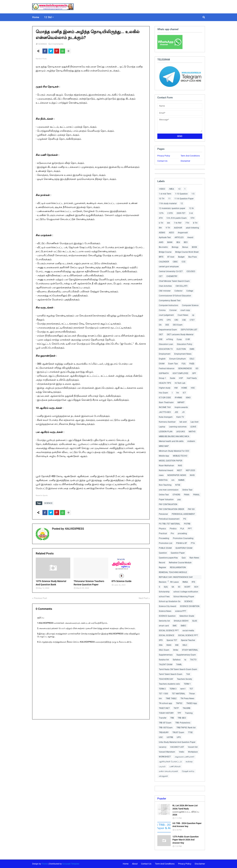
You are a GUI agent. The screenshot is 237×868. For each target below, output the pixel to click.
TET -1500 (163, 694)
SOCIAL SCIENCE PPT (169, 631)
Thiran (192, 694)
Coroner (173, 310)
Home (126, 864)
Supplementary (166, 655)
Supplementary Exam (186, 655)
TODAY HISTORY (166, 713)
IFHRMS (178, 398)
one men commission (169, 490)
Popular (162, 799)
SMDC (183, 626)
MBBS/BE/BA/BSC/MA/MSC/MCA (174, 436)
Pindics (173, 529)
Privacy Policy (164, 156)
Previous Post (40, 597)
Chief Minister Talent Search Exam (174, 281)
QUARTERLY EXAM (184, 548)
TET (191, 689)
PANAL (196, 495)
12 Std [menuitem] (48, 17)
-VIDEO (162, 189)
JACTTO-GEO (165, 412)
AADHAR (178, 228)
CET (161, 276)
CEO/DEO (191, 271)
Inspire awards (181, 407)
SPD (161, 640)
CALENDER (164, 262)
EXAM (162, 364)
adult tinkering (192, 228)
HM (176, 388)
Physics (162, 529)
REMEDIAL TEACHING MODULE (173, 572)
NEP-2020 (190, 470)
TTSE (190, 732)
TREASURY (164, 732)
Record (162, 563)
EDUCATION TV (166, 349)
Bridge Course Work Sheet (187, 252)
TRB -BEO (182, 718)
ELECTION (181, 349)
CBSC (175, 262)
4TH (161, 218)
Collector (178, 291)
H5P (181, 378)
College (190, 291)
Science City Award (167, 606)
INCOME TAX (165, 407)
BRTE (161, 257)
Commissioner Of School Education (175, 296)
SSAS (169, 645)
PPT (190, 529)
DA (160, 325)
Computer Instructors (168, 305)
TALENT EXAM (166, 665)
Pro (172, 533)
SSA (161, 645)
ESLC (192, 359)
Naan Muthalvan (166, 466)
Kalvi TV (180, 417)
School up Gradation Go (170, 601)
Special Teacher (188, 640)
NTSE (178, 485)
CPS (169, 320)
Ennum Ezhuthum (178, 359)
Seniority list (164, 621)
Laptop (162, 427)
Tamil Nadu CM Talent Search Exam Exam (178, 669)
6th (169, 223)
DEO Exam (178, 325)
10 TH (162, 199)
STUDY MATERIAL (190, 650)
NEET (179, 470)
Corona (162, 310)
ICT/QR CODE (165, 398)
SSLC (185, 645)
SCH (196, 587)
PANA (187, 495)
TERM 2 (162, 689)
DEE (167, 325)
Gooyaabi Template (71, 864)
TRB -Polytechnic (183, 723)
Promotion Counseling (183, 538)
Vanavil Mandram (167, 752)
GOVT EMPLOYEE (180, 373)
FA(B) (192, 364)
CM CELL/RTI (181, 286)
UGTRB (170, 737)
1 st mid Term (165, 194)
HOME (184, 388)
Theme (45, 864)
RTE (193, 582)
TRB (172, 718)
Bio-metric (163, 247)
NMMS (181, 480)
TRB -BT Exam (165, 723)
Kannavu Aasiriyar (167, 422)
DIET (161, 335)
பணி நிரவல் (175, 766)
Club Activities (165, 286)
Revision (163, 582)
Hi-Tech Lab (180, 383)
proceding (182, 533)
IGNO (188, 398)
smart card (164, 626)
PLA (182, 529)
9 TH (168, 228)
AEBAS (162, 233)
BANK (170, 242)
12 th (191, 208)
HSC (193, 388)
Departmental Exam (168, 330)
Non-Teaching (165, 485)
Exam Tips (173, 364)
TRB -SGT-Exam (166, 728)
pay (179, 500)
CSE (184, 320)
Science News (165, 611)
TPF (179, 713)
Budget (181, 257)
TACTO (193, 660)
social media (188, 631)
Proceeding (164, 538)
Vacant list (193, 747)
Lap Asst (194, 422)
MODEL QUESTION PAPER (170, 461)
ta (185, 660)
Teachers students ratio (169, 684)
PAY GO (191, 509)
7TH (187, 223)
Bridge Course (165, 252)
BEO (186, 242)
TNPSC (179, 703)
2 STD (170, 213)
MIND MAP (164, 446)
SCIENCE (43, 44)
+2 (179, 189)
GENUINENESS (185, 368)
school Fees (164, 597)
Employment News (183, 354)
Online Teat (187, 490)
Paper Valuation (166, 500)
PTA (193, 543)
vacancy (163, 747)
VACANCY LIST (177, 747)
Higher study (165, 388)
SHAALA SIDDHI (181, 621)
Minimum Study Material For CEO (174, 451)
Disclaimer (185, 161)
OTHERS (176, 495)
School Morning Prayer (184, 597)
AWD (161, 242)
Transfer (163, 718)
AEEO (171, 233)
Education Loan (166, 344)
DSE (161, 339)
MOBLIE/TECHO (180, 456)
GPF (194, 373)
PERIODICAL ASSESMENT (183, 514)
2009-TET (181, 213)
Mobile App (164, 456)
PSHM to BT (182, 543)
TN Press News (187, 698)
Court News (183, 315)
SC (179, 587)
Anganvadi (183, 233)
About (135, 864)
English (162, 359)
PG (185, 519)
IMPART (181, 402)
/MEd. (172, 189)
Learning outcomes (178, 427)
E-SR (188, 339)
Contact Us (162, 161)
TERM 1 (187, 684)
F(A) (184, 364)
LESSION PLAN (166, 432)
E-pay (179, 339)
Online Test (164, 495)
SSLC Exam (164, 650)
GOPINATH (164, 373)
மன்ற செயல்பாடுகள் (168, 771)
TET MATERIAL (179, 694)
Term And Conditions (190, 156)
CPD (161, 320)
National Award (166, 470)
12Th (161, 213)
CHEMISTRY (172, 276)
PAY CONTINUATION (168, 504)
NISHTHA (163, 480)
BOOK (194, 247)
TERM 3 (173, 689)
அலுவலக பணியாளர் (184, 757)
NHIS (192, 475)
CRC (176, 320)
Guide (173, 378)
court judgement (166, 315)
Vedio (182, 752)
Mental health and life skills (171, 441)
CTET (192, 320)
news (161, 475)
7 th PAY (178, 223)
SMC (175, 626)
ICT (184, 393)
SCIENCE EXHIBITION (190, 606)
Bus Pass (193, 257)
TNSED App (192, 703)
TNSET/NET (164, 708)
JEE (176, 412)
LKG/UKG (181, 432)
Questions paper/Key (168, 558)
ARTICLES (179, 237)
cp (193, 315)
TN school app (165, 703)
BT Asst (171, 257)
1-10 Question (181, 194)
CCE (184, 262)
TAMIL (179, 665)
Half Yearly (192, 378)
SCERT (187, 587)
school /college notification (186, 592)
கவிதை (189, 762)
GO (197, 368)
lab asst (183, 422)
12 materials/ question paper (172, 208)
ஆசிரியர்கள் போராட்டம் (170, 762)
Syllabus (177, 660)
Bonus (185, 247)
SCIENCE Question (167, 616)
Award (190, 237)
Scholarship (164, 592)
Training (189, 713)
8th (160, 228)
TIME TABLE (171, 698)
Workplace (193, 752)
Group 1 (162, 378)
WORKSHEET (165, 757)
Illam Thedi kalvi (166, 402)
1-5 (193, 194)
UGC (161, 737)
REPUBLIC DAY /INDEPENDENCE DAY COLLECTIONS (176, 578)
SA (173, 587)
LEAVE (193, 427)
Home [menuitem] (36, 17)
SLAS (195, 621)
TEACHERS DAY (166, 679)
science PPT (181, 611)
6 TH (161, 223)
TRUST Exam (178, 732)
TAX (188, 674)
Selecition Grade (187, 616)
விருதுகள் (163, 776)
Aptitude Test (165, 237)
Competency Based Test (170, 301)
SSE (177, 645)
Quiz (184, 558)
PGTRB (187, 524)
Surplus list (164, 660)
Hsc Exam (163, 393)
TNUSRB (186, 708)
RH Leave (174, 582)
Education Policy (185, 344)
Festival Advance (167, 368)
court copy (185, 310)
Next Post (143, 597)
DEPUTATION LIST (189, 330)
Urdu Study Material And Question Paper (177, 742)
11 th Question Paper (184, 199)
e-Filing (170, 339)
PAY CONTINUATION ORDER (171, 509)
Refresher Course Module (180, 563)
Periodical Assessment (169, 519)
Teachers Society (185, 679)
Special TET (172, 640)
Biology (175, 247)
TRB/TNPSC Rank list (186, 728)
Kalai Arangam (166, 417)
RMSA (185, 582)
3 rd (191, 213)
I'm (178, 393)
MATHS (192, 432)
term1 (183, 689)
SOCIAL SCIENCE (167, 635)
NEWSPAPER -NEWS (177, 475)
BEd (178, 242)
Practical (163, 533)
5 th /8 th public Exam (177, 218)
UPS (179, 737)
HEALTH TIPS (165, 383)
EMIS (192, 349)
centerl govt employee (169, 267)
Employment (165, 354)
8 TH (195, 223)
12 (182, 203)
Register (162, 567)
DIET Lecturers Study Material (180, 335)
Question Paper (178, 553)
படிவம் (162, 766)
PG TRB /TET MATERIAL (169, 524)
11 (169, 199)
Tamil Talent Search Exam (171, 674)
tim (160, 698)
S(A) (166, 587)
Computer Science (190, 305)
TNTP (176, 708)
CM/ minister (165, 291)
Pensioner (163, 514)
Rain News (194, 558)
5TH (192, 218)
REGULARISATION (178, 567)
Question (163, 553)
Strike (176, 650)
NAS (180, 466)
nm (173, 480)
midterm (191, 441)
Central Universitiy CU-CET (171, 271)
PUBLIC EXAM (165, 548)
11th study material (168, 203)
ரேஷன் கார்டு (188, 771)
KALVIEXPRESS (74, 528)
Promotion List (166, 543)
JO (183, 412)
